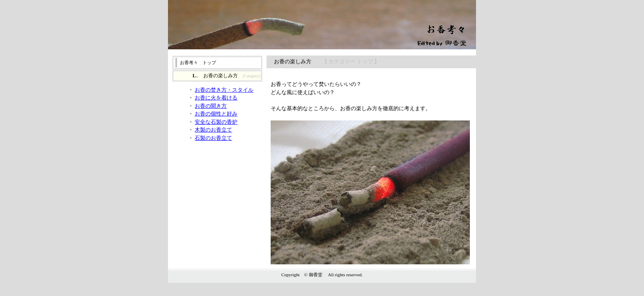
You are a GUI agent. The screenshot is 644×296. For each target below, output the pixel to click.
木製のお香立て (213, 130)
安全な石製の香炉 (216, 122)
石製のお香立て (213, 138)
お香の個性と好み (216, 114)
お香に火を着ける (216, 98)
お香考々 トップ (198, 62)
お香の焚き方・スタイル (224, 90)
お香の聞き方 (211, 106)
